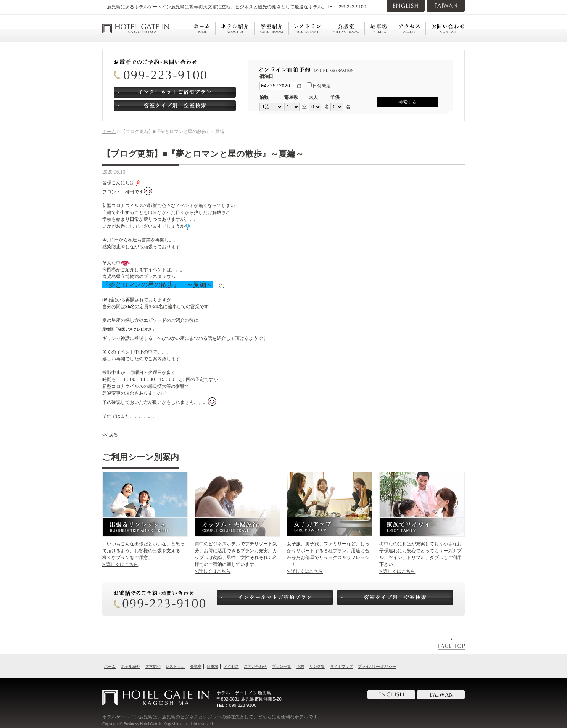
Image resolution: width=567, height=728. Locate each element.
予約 (300, 666)
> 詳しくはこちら (120, 564)
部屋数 (291, 98)
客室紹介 (153, 666)
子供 (335, 98)
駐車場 (213, 666)
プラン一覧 (282, 666)
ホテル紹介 (130, 666)
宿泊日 (266, 76)
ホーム (109, 132)
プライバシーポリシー (377, 666)
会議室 (196, 666)
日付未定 (319, 86)
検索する (408, 102)
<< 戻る (110, 435)
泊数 (264, 98)
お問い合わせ (255, 666)
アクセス (231, 666)
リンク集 (317, 666)
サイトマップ (341, 666)
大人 (313, 98)
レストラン (175, 666)
